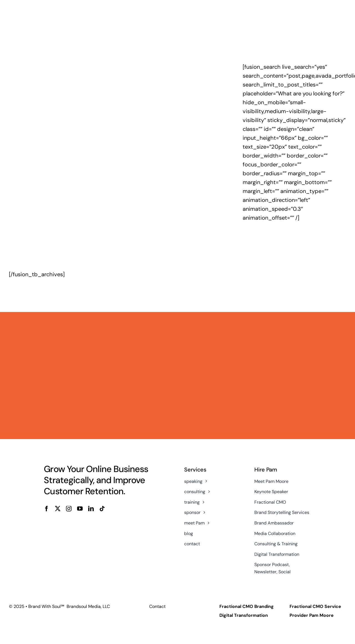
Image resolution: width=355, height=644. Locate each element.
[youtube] (80, 509)
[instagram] (69, 509)
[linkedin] (91, 509)
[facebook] (47, 509)
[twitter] (58, 509)
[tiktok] (102, 509)
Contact (157, 606)
